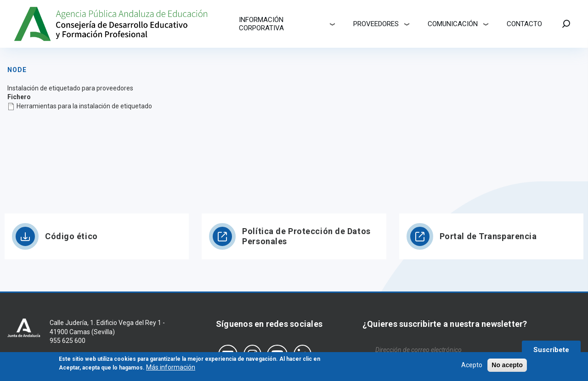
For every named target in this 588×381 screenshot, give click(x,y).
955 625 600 (68, 341)
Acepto (472, 367)
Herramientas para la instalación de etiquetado (84, 106)
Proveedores (376, 24)
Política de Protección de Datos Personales (306, 236)
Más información (171, 370)
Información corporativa (261, 24)
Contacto (524, 24)
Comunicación (453, 24)
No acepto (507, 367)
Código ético (71, 236)
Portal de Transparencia (488, 236)
